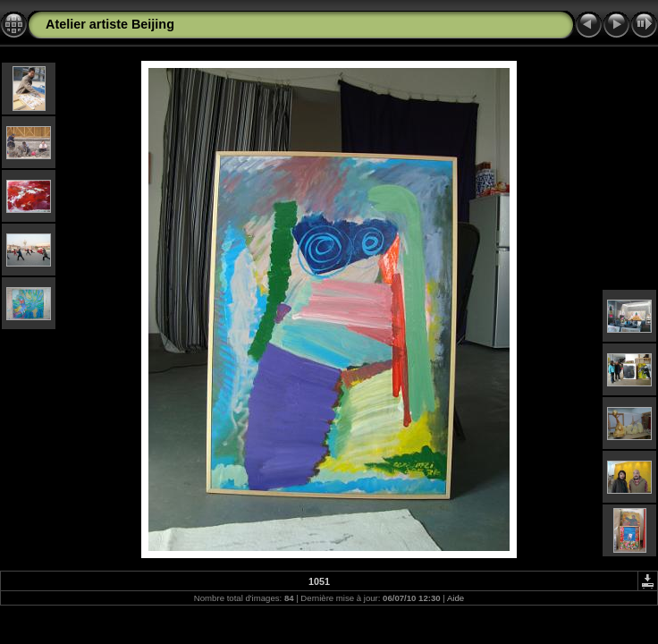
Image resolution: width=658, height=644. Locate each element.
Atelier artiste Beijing (110, 24)
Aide (456, 598)
